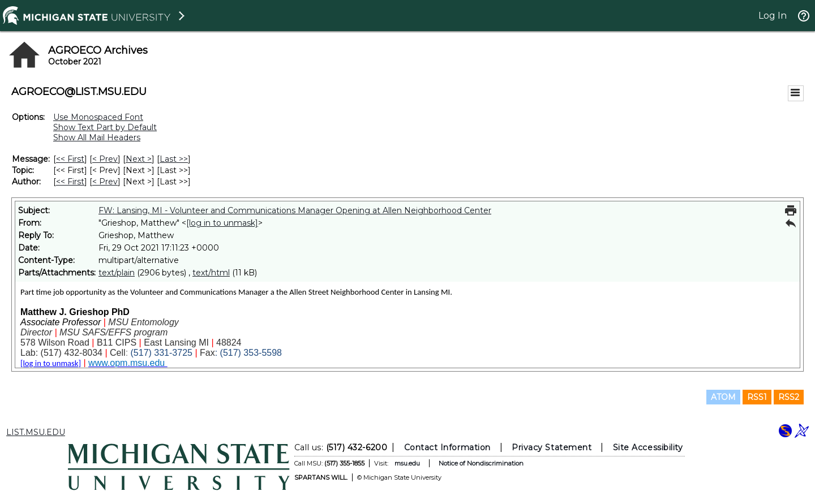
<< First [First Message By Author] (70, 182)
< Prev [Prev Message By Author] (105, 182)
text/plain (117, 273)
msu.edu (407, 463)
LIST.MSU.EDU (36, 432)
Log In (773, 16)
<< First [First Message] (70, 159)
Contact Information (447, 447)
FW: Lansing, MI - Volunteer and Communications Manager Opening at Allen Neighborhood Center (295, 210)
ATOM (723, 397)
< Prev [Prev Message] (105, 159)
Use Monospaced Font (98, 117)
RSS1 (757, 397)
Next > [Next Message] (139, 159)
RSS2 (789, 397)
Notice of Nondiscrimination (481, 463)
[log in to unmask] (222, 223)
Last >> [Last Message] (174, 159)
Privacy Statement (552, 447)
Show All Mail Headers (97, 137)
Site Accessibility (648, 447)
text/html (211, 273)
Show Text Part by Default (105, 127)
